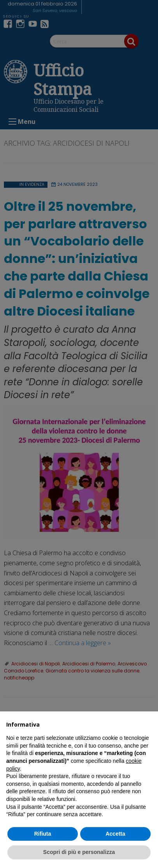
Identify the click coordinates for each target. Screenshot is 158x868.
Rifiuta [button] (43, 834)
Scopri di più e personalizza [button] (79, 852)
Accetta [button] (115, 834)
